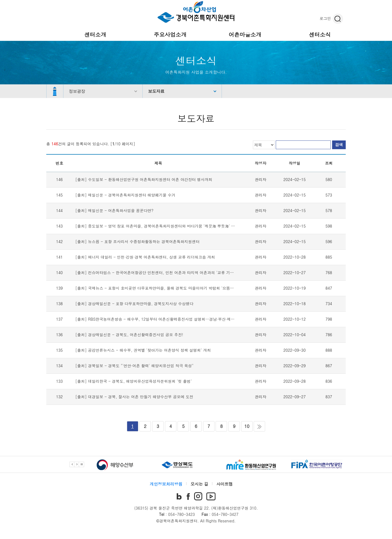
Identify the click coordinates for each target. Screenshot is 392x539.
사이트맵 (225, 484)
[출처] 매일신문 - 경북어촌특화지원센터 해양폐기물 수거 (125, 195)
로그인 (325, 18)
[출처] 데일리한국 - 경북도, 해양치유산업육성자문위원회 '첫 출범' (134, 381)
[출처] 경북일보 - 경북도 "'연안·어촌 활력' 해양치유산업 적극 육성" (134, 366)
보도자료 (156, 91)
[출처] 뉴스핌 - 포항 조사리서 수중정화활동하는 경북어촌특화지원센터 (137, 241)
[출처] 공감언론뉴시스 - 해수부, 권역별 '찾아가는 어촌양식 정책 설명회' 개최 (143, 350)
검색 (339, 145)
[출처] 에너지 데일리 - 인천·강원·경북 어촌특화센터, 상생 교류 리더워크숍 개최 (145, 257)
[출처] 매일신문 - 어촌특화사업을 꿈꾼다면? (114, 210)
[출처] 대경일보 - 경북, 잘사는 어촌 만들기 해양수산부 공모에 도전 (134, 397)
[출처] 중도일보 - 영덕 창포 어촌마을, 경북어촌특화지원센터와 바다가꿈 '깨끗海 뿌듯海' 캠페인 (159, 226)
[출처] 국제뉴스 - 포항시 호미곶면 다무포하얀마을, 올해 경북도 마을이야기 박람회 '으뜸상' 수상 (160, 288)
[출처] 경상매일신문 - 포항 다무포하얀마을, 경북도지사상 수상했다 (134, 304)
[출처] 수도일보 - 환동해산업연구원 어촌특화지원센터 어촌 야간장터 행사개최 (144, 179)
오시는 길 (199, 484)
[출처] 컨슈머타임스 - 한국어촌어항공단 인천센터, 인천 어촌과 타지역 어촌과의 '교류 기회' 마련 (160, 272)
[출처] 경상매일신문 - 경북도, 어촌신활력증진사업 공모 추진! (129, 335)
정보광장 (77, 91)
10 (247, 426)
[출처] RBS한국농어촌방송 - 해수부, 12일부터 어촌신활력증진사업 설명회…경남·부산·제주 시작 (160, 319)
